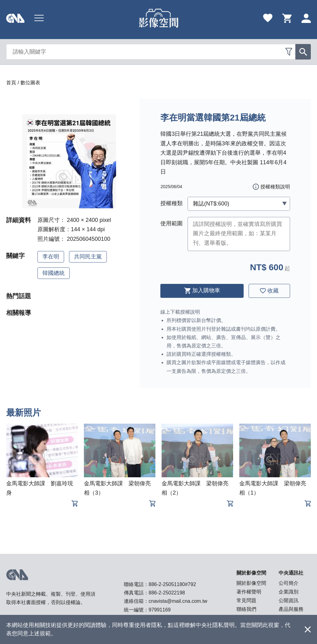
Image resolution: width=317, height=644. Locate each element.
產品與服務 (291, 609)
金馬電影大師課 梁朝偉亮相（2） (195, 488)
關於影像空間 (251, 583)
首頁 (11, 83)
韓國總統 (54, 273)
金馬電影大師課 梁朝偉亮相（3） (117, 488)
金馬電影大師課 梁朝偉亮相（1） (273, 488)
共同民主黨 (88, 257)
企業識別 (289, 592)
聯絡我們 (246, 609)
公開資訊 (289, 600)
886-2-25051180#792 (172, 584)
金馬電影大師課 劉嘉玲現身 (40, 488)
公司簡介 (289, 583)
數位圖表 (30, 83)
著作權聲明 (249, 592)
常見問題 (246, 600)
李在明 (51, 257)
